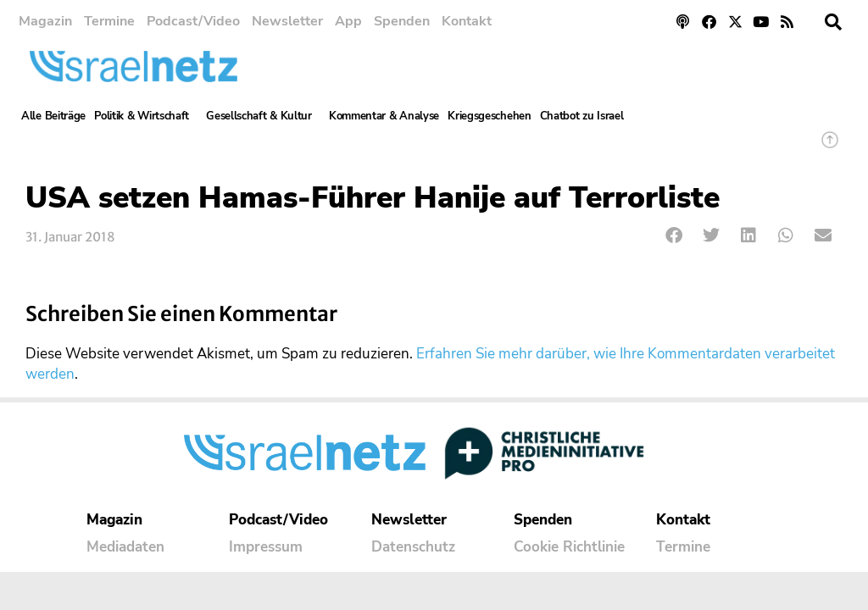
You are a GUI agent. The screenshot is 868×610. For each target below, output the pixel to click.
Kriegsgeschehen (490, 116)
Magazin (45, 21)
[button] (833, 22)
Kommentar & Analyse (384, 116)
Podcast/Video (193, 21)
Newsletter (287, 21)
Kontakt (467, 21)
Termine (109, 21)
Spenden (402, 21)
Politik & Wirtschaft (146, 116)
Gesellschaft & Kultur (263, 116)
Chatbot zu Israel (582, 116)
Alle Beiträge (53, 116)
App (348, 21)
